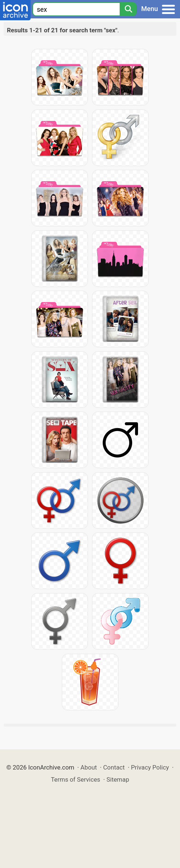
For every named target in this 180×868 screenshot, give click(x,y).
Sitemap (118, 779)
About (89, 767)
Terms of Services (75, 779)
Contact (114, 767)
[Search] (128, 9)
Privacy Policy (150, 767)
